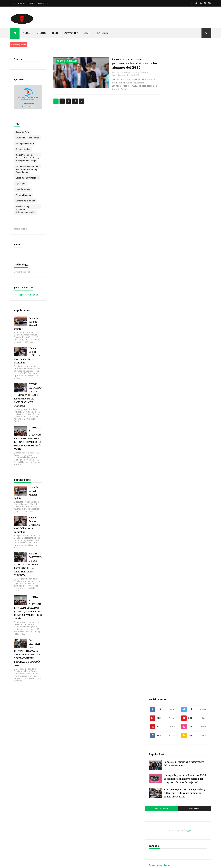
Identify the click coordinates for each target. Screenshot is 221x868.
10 (73, 98)
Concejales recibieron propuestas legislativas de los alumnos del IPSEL (126, 63)
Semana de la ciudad (25, 205)
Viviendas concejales (25, 217)
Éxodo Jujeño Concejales (22, 183)
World (27, 33)
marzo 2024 (171, 355)
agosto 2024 (172, 338)
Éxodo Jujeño (22, 177)
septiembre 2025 (174, 305)
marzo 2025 (171, 325)
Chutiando (20, 137)
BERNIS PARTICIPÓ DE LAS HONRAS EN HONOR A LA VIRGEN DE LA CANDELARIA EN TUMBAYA (27, 402)
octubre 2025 (172, 301)
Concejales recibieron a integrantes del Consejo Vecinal (193, 125)
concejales (21, 142)
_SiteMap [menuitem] (170, 456)
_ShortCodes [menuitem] (172, 453)
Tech (55, 33)
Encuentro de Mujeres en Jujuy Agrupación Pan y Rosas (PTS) (26, 172)
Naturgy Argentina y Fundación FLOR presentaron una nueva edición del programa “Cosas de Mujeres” (186, 143)
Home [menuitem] (169, 433)
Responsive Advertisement (26, 299)
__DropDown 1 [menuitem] (173, 443)
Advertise (43, 3)
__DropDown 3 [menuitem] (173, 449)
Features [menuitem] (170, 436)
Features (102, 33)
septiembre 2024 (174, 335)
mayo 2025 (171, 318)
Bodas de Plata (22, 131)
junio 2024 (171, 344)
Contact (31, 3)
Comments (199, 180)
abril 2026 (170, 288)
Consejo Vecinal (23, 154)
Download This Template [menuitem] (177, 473)
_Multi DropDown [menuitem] (174, 439)
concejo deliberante (25, 148)
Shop (87, 33)
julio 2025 (170, 311)
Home (12, 3)
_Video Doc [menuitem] (171, 470)
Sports (41, 33)
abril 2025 (170, 321)
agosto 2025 (172, 308)
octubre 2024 (172, 331)
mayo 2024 (171, 348)
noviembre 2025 (174, 298)
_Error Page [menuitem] (171, 459)
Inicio (168, 693)
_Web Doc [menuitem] (171, 466)
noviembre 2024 (174, 328)
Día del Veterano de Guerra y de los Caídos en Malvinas (26, 160)
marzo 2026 (171, 291)
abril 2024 (170, 351)
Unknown (174, 565)
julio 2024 (170, 341)
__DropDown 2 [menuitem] (173, 446)
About (21, 3)
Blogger (196, 202)
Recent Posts (174, 180)
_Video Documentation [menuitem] (177, 476)
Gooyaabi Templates (57, 863)
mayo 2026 (171, 284)
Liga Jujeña (21, 188)
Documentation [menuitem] (173, 463)
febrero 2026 (172, 295)
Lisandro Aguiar (23, 194)
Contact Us (171, 521)
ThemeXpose (26, 863)
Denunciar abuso (177, 237)
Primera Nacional (23, 200)
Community (71, 33)
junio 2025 (171, 315)
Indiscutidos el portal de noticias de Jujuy (186, 561)
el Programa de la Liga (26, 165)
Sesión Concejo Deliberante (23, 212)
